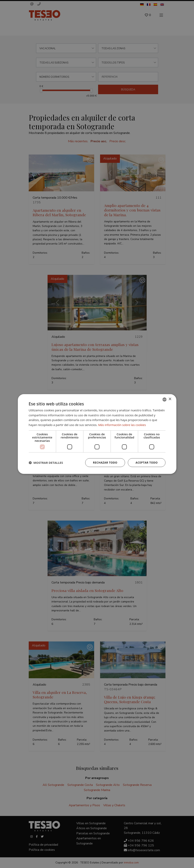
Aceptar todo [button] (147, 462)
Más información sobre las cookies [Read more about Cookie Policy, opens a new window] (122, 425)
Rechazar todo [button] (105, 462)
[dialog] (97, 434)
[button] (46, 463)
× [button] (170, 399)
